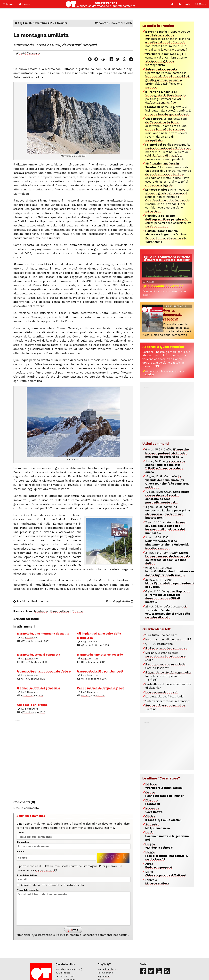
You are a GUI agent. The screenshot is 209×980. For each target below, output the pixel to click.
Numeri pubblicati (108, 969)
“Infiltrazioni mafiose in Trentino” (168, 701)
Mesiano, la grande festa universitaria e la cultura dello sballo (166, 656)
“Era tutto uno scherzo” (161, 635)
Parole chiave (105, 973)
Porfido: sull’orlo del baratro (34, 601)
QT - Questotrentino (159, 644)
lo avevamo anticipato (103, 173)
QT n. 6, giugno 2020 (33, 712)
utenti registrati (84, 824)
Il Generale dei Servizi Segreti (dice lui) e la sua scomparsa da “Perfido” (168, 676)
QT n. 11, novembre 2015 (37, 23)
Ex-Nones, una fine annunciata (166, 648)
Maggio (167, 856)
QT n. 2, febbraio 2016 (94, 679)
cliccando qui (46, 870)
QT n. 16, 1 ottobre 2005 (95, 645)
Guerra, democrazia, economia (173, 315)
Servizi (62, 23)
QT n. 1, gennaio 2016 (33, 679)
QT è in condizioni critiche (163, 286)
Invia (73, 930)
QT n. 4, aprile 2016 (32, 696)
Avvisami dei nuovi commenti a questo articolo (50, 885)
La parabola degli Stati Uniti (164, 696)
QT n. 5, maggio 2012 (93, 662)
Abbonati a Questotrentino (163, 347)
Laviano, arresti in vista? (162, 692)
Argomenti (104, 976)
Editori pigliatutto (120, 601)
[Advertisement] (73, 758)
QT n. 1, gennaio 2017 (93, 696)
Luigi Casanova (30, 53)
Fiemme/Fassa (60, 611)
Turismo (77, 611)
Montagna (41, 611)
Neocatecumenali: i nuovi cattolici (168, 639)
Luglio (167, 836)
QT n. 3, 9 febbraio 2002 (35, 641)
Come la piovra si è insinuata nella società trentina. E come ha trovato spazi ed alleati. (168, 111)
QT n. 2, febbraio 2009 (34, 662)
